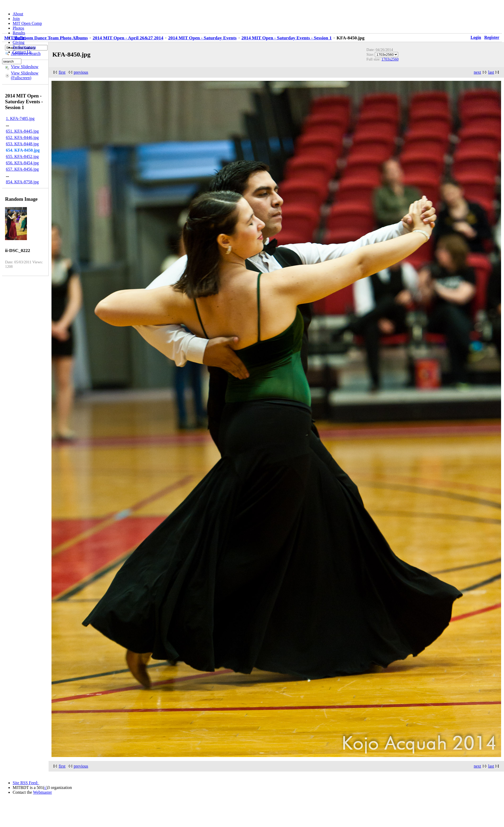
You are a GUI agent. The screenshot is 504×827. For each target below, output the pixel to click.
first (62, 72)
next (477, 72)
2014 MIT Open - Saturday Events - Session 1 (287, 38)
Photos (18, 28)
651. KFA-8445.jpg (22, 131)
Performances (24, 47)
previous (81, 72)
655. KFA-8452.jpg (22, 156)
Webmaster (43, 792)
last (491, 72)
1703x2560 (390, 59)
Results (19, 33)
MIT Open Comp (27, 23)
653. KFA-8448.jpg (22, 144)
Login (476, 37)
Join (16, 19)
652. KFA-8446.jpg (22, 137)
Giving (18, 42)
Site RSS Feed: (26, 783)
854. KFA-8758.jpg (22, 182)
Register (492, 37)
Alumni (19, 38)
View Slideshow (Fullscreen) (25, 75)
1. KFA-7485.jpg (20, 118)
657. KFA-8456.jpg (22, 169)
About (18, 14)
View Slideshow (25, 67)
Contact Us (22, 52)
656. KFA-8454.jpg (22, 163)
